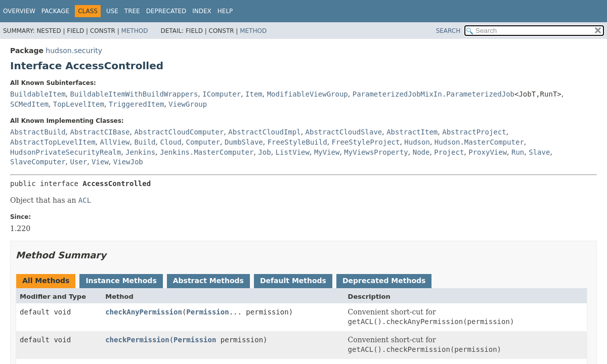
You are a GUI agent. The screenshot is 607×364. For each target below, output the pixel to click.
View (100, 162)
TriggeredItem (137, 104)
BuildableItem (38, 94)
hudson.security (74, 51)
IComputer (222, 94)
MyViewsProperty (376, 152)
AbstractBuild (38, 132)
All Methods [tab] (46, 281)
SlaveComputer (38, 162)
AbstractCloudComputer (179, 132)
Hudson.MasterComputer (479, 142)
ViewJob (128, 162)
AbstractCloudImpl (264, 132)
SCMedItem (29, 104)
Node (421, 152)
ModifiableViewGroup (308, 94)
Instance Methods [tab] (121, 281)
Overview (19, 11)
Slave (539, 152)
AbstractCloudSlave (344, 132)
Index (202, 11)
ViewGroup (188, 104)
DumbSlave (244, 142)
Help (225, 11)
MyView (327, 152)
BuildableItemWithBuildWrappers (134, 94)
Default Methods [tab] (293, 281)
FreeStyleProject (366, 142)
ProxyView (488, 152)
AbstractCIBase (100, 132)
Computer (203, 142)
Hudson (417, 142)
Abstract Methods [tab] (208, 281)
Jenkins (140, 152)
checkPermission (137, 340)
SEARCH (448, 31)
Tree (132, 11)
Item (254, 94)
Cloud (170, 142)
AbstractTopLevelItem (53, 142)
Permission (207, 312)
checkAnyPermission (144, 312)
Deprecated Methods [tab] (384, 281)
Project (449, 152)
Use (112, 11)
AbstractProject (474, 132)
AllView (115, 142)
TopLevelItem (79, 104)
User (78, 162)
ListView (293, 152)
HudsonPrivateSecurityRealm (66, 152)
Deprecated (166, 11)
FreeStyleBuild (297, 142)
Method (135, 31)
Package (55, 11)
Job (264, 152)
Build (145, 142)
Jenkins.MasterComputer (207, 152)
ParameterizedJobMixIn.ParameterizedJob (433, 94)
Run (518, 152)
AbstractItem (412, 132)
